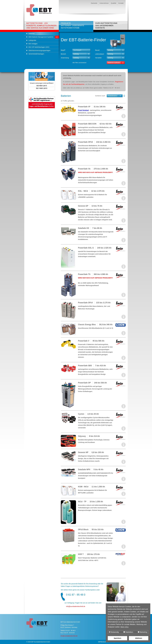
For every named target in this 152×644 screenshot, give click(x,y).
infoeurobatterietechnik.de (76, 606)
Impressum (102, 642)
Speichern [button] (117, 638)
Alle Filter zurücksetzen (79, 63)
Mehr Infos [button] (125, 627)
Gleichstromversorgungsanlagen (39, 50)
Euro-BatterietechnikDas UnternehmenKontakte (106, 26)
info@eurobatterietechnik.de (69, 636)
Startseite (94, 3)
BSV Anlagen (33, 44)
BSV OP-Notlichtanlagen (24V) (39, 47)
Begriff (63, 50)
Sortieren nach (100, 96)
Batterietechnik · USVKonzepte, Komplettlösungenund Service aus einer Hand (41, 26)
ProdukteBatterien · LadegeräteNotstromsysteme (73, 26)
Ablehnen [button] (139, 638)
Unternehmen (104, 3)
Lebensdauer (100, 54)
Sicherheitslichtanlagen (36, 54)
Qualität (114, 3)
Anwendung (65, 58)
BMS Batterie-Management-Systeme (41, 37)
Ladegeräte (32, 40)
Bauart (97, 50)
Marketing (142, 632)
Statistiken (128, 632)
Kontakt (121, 3)
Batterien (32, 34)
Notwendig (114, 632)
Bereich (63, 54)
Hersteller (98, 58)
